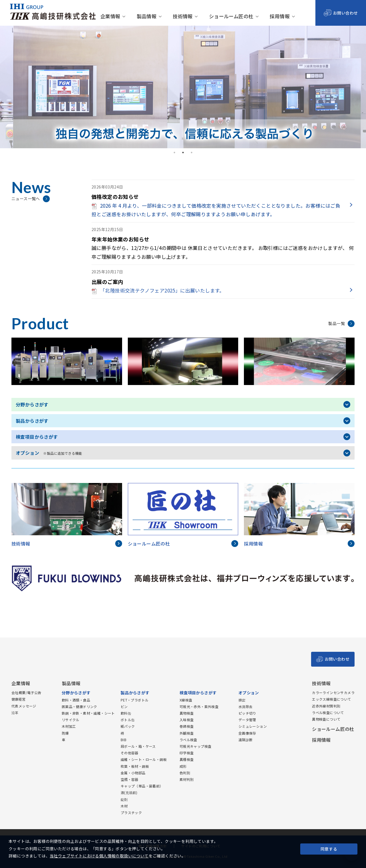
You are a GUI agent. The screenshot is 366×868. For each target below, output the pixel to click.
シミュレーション (253, 726)
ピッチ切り (247, 713)
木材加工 (69, 726)
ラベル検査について (328, 712)
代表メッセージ (24, 706)
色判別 (185, 773)
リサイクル (71, 720)
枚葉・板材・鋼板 (135, 766)
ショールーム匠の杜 (231, 16)
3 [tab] (192, 153)
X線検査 (186, 700)
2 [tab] (183, 153)
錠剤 (124, 799)
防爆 (65, 733)
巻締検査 (187, 726)
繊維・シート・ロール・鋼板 (144, 759)
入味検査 (187, 720)
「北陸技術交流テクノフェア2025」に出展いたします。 (158, 291)
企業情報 (110, 16)
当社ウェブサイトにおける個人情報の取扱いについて (99, 856)
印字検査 (187, 753)
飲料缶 (126, 713)
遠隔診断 (246, 740)
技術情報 (183, 16)
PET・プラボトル (135, 700)
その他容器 (130, 753)
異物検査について (326, 719)
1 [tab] (174, 153)
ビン (124, 706)
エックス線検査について (331, 699)
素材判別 (187, 779)
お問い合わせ (345, 13)
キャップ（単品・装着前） (142, 786)
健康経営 (19, 699)
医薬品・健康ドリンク (79, 706)
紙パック (128, 726)
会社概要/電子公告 (26, 692)
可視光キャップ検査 (196, 746)
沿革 (15, 712)
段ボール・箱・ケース (138, 746)
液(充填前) (129, 792)
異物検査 (187, 713)
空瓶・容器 (130, 779)
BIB (124, 740)
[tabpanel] (183, 87)
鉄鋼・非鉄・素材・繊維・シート (88, 713)
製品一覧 (337, 323)
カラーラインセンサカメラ (333, 692)
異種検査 (187, 759)
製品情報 (147, 16)
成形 (183, 766)
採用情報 (280, 16)
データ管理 (247, 720)
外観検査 (187, 733)
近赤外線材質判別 (326, 706)
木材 (124, 806)
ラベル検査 (188, 740)
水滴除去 (246, 706)
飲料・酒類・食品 (76, 700)
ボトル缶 (128, 720)
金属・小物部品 (133, 773)
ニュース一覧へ (26, 199)
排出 (242, 700)
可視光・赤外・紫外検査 (199, 706)
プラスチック (131, 812)
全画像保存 (247, 733)
